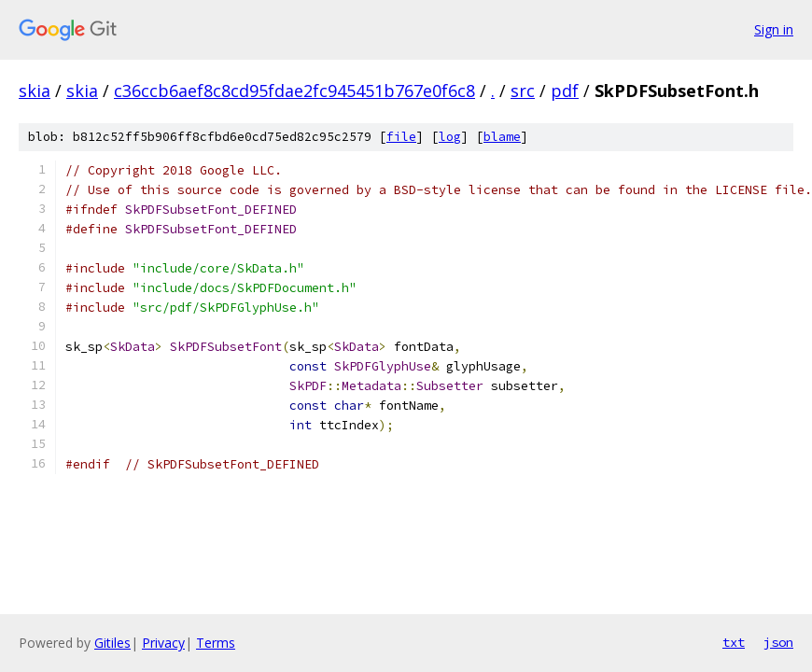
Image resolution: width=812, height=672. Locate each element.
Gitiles (112, 643)
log (450, 137)
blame (502, 137)
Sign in (774, 29)
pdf (565, 91)
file (401, 137)
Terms (216, 643)
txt (734, 642)
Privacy (163, 643)
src (523, 91)
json (778, 642)
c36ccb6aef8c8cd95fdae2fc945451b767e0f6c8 (294, 91)
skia (35, 91)
